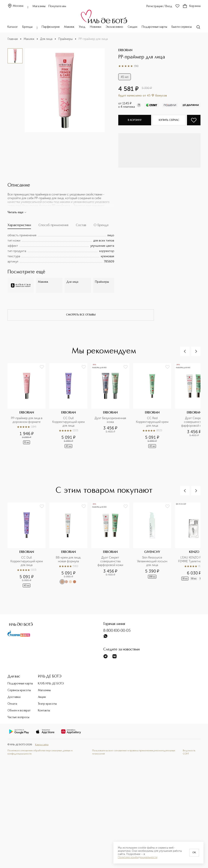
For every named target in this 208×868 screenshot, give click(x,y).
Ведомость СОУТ (189, 752)
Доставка (14, 697)
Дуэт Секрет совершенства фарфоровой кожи (110, 561)
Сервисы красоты (19, 690)
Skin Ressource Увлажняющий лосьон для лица (153, 561)
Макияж (69, 27)
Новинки (96, 27)
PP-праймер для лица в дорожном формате (27, 420)
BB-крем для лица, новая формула (69, 559)
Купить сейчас (169, 120)
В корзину (135, 120)
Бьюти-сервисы (182, 27)
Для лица (46, 39)
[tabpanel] (61, 248)
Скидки (132, 27)
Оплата (12, 704)
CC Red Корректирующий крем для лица (152, 422)
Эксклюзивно (114, 27)
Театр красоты (47, 704)
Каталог (13, 27)
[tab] (19, 226)
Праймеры (65, 39)
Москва (15, 6)
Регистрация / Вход (159, 6)
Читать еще (17, 212)
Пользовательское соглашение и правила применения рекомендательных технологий (134, 752)
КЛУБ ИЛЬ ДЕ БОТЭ (51, 684)
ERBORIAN (125, 50)
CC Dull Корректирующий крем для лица (69, 422)
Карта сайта (42, 745)
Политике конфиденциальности (138, 857)
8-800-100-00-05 (117, 631)
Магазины (39, 6)
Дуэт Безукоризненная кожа (111, 420)
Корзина (192, 6)
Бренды (27, 27)
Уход (82, 27)
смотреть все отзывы (81, 315)
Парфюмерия (51, 27)
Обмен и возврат (19, 711)
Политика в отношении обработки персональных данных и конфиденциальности (40, 752)
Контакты (44, 711)
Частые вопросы (18, 717)
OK (194, 853)
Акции (42, 697)
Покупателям (57, 6)
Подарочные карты (154, 27)
